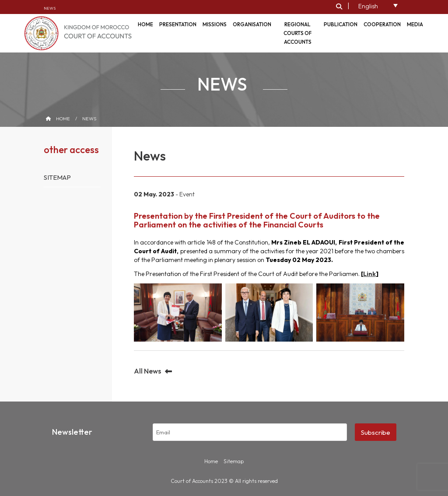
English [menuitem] (368, 6)
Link (369, 274)
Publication (341, 24)
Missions (215, 24)
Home (63, 119)
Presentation (178, 24)
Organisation (252, 24)
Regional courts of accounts (297, 33)
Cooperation (382, 24)
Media (415, 24)
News (50, 8)
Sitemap (57, 177)
